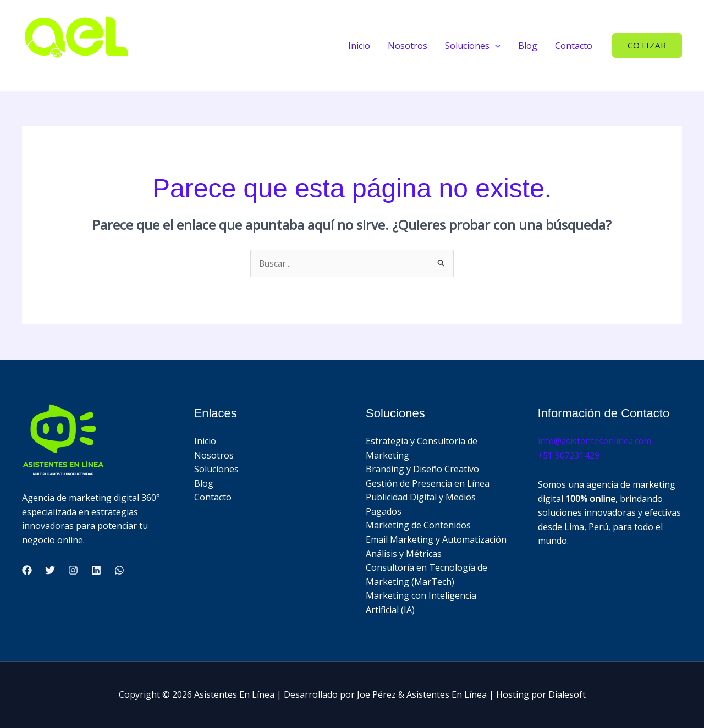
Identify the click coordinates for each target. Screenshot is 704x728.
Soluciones (216, 470)
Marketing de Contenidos (418, 526)
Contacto (574, 46)
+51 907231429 (569, 455)
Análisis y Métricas (404, 554)
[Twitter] (50, 571)
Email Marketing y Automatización (436, 540)
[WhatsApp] (119, 571)
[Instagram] (73, 571)
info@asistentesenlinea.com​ (596, 442)
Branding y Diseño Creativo (422, 470)
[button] (495, 46)
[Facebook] (27, 571)
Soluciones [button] (473, 46)
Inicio (359, 46)
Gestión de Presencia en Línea (428, 483)
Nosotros (408, 46)
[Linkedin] (96, 571)
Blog (528, 46)
